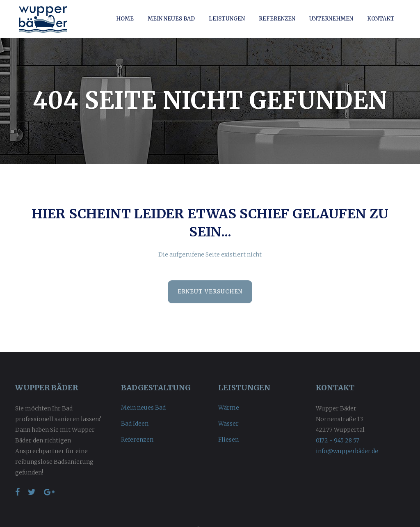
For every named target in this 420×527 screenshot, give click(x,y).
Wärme (229, 408)
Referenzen (137, 440)
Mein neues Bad (143, 408)
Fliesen (228, 440)
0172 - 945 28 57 (338, 440)
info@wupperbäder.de (347, 451)
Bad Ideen (135, 424)
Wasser (228, 424)
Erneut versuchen (210, 292)
